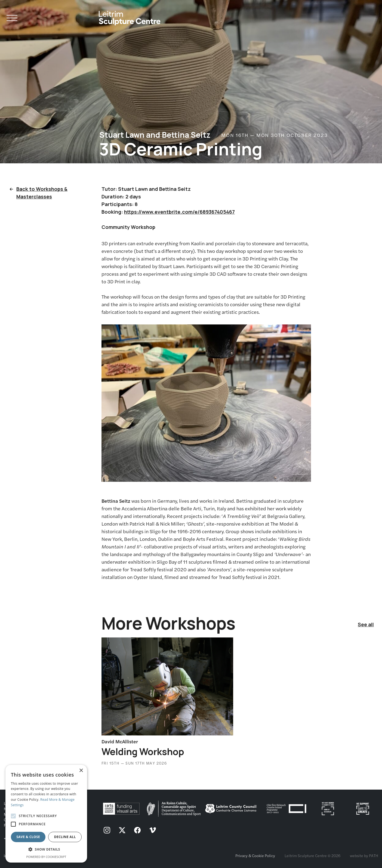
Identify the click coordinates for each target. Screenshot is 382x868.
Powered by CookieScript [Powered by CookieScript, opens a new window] (46, 857)
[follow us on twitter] (122, 831)
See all (366, 624)
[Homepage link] (130, 16)
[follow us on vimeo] (153, 831)
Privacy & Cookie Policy (255, 855)
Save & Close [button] (28, 837)
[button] (46, 849)
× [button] (81, 771)
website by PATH (364, 855)
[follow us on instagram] (107, 831)
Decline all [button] (65, 837)
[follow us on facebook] (137, 831)
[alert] (46, 814)
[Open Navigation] (12, 19)
